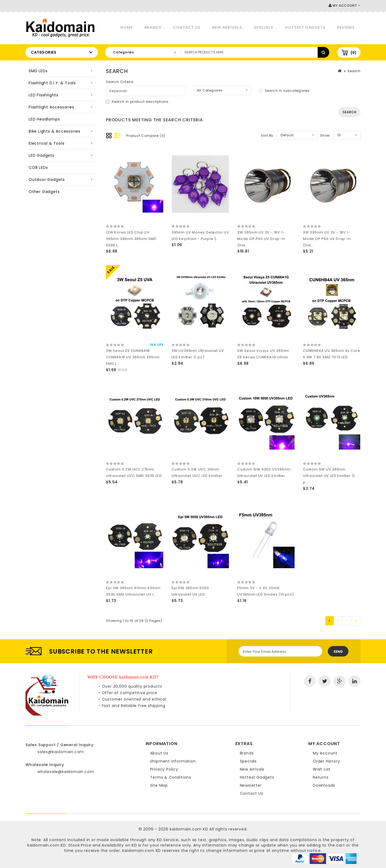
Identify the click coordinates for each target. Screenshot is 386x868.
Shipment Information (173, 761)
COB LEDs (38, 167)
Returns (321, 777)
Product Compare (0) (146, 136)
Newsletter (251, 785)
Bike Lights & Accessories (55, 131)
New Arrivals (227, 27)
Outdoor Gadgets (47, 180)
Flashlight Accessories (51, 107)
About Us (159, 753)
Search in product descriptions (137, 102)
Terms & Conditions (171, 777)
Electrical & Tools (47, 143)
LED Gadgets (42, 155)
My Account (325, 753)
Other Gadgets (44, 192)
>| (356, 621)
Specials (263, 27)
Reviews (346, 27)
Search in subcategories (285, 91)
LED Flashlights (44, 95)
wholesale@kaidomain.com (66, 772)
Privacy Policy (164, 769)
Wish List (322, 769)
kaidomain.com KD (189, 829)
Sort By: (268, 135)
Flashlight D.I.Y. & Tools (52, 83)
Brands (153, 27)
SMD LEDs (38, 71)
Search (354, 71)
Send (338, 652)
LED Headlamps (44, 119)
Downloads (324, 785)
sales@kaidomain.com (61, 752)
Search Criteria (120, 82)
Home (126, 27)
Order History (326, 761)
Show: (326, 135)
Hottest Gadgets (305, 27)
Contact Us (187, 27)
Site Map (159, 785)
